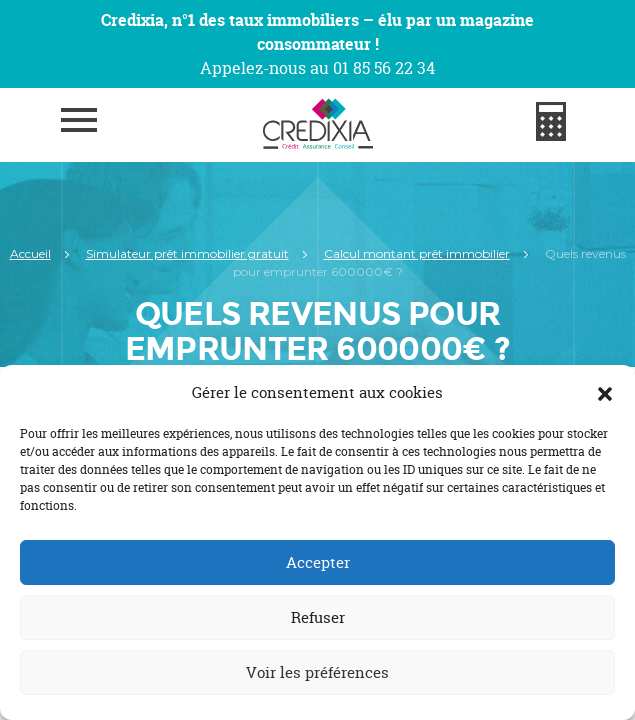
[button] (605, 393)
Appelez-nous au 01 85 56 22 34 (317, 68)
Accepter (318, 562)
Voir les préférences (317, 672)
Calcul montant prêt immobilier (417, 253)
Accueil (30, 253)
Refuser (318, 617)
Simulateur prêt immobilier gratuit (187, 253)
